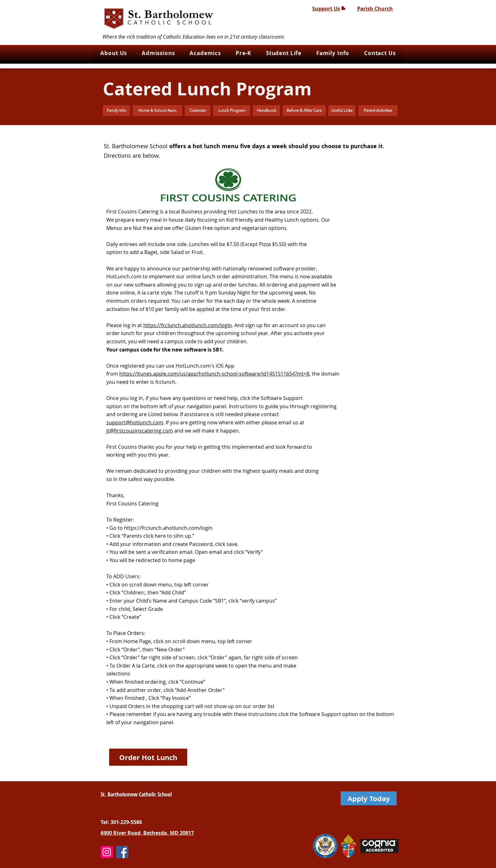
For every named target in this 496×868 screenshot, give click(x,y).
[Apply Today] (369, 798)
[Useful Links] (342, 111)
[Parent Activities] (378, 111)
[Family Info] (116, 111)
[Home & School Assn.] (157, 111)
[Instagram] (107, 852)
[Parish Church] (375, 8)
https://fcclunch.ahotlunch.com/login (188, 325)
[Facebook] (122, 852)
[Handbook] (266, 111)
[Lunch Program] (232, 111)
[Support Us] (329, 8)
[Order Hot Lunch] (148, 757)
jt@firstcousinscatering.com (140, 431)
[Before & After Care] (304, 111)
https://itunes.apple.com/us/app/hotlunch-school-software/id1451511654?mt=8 (214, 374)
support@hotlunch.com (135, 422)
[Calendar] (198, 111)
